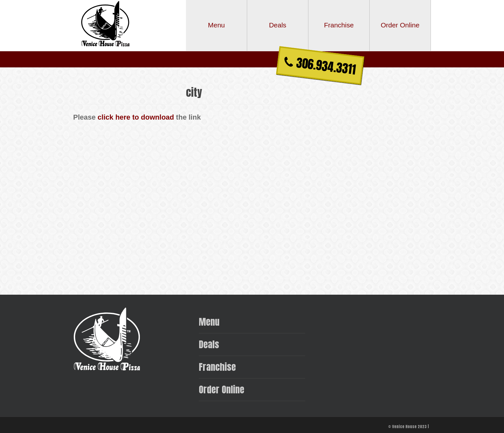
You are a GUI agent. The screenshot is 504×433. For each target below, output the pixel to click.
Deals (209, 344)
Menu (209, 322)
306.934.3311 (320, 66)
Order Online (222, 389)
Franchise (217, 367)
